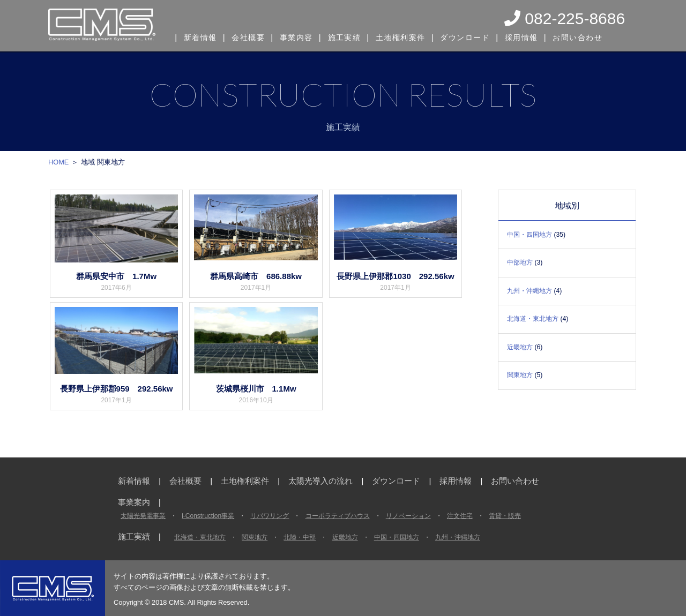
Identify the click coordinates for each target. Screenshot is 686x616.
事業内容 (300, 36)
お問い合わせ (587, 36)
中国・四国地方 (530, 235)
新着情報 (201, 36)
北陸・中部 (300, 537)
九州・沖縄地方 (530, 291)
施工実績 (348, 36)
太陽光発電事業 (143, 516)
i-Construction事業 (208, 516)
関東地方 (520, 375)
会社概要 (250, 36)
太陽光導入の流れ (320, 481)
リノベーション (408, 516)
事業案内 (134, 502)
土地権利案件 (406, 36)
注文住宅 (460, 516)
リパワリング (270, 516)
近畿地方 (520, 347)
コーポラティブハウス (338, 516)
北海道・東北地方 (533, 319)
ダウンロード (472, 36)
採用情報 (529, 36)
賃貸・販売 (505, 516)
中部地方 (520, 262)
